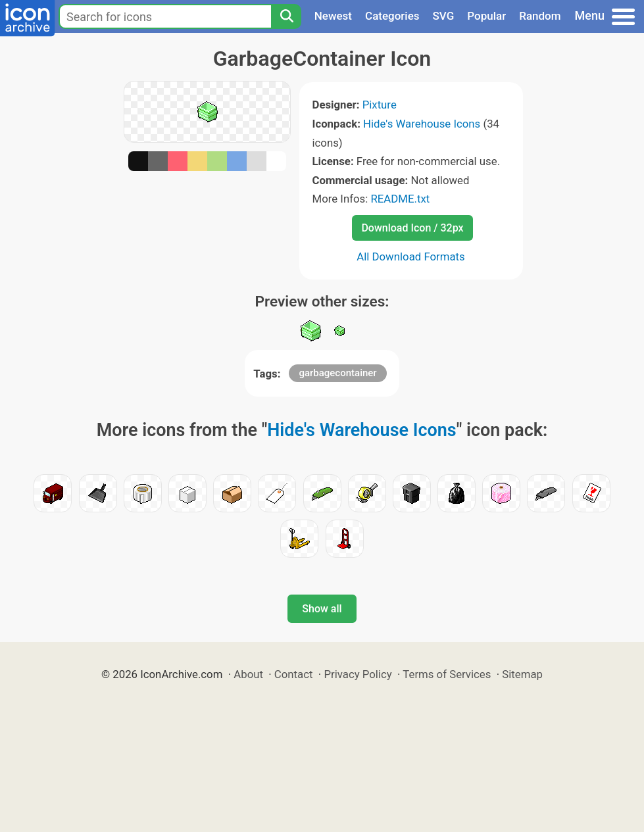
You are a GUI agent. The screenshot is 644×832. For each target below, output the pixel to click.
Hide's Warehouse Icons (422, 124)
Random (540, 16)
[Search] (286, 16)
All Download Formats (411, 257)
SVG (444, 16)
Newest (333, 16)
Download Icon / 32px (412, 228)
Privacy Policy (358, 674)
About (248, 674)
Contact (294, 674)
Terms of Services (447, 674)
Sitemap (522, 674)
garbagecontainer (337, 373)
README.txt (400, 199)
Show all (322, 609)
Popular (486, 16)
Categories (392, 16)
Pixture (380, 105)
